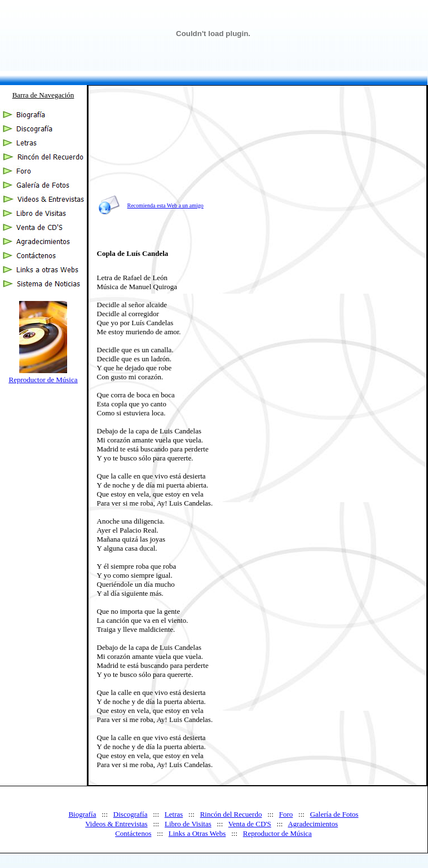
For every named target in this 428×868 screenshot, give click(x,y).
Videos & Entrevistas (116, 824)
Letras (174, 814)
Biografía (82, 814)
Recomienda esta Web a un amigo (166, 205)
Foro (286, 814)
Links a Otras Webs (197, 833)
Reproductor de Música (43, 380)
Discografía (131, 814)
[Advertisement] (322, 163)
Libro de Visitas (188, 824)
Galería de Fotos (334, 814)
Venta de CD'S (250, 824)
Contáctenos (133, 833)
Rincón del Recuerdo (231, 814)
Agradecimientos (313, 824)
